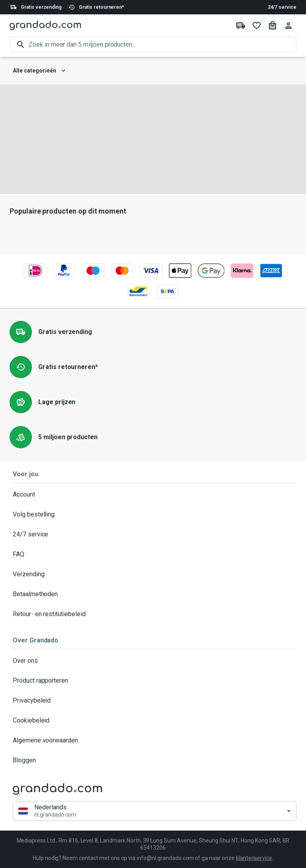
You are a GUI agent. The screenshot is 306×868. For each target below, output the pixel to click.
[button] (155, 811)
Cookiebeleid (153, 721)
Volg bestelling (153, 515)
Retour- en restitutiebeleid (153, 614)
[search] (163, 44)
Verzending (153, 574)
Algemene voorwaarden (153, 740)
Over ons (153, 661)
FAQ (153, 554)
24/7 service (282, 7)
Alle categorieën (39, 71)
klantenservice (254, 858)
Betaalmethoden (153, 594)
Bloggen (153, 760)
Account (153, 495)
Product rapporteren (153, 681)
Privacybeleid (153, 701)
